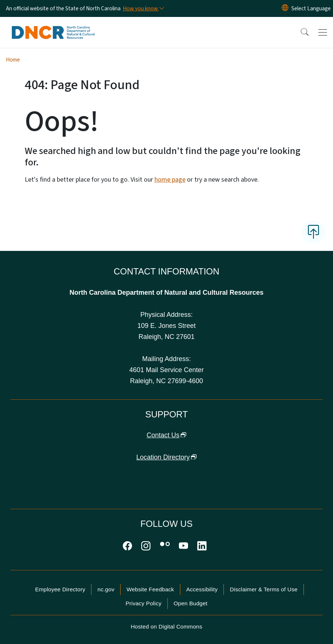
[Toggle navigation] (323, 32)
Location (166, 457)
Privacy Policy (143, 603)
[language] (311, 8)
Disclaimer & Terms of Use (264, 589)
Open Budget (191, 603)
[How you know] (143, 8)
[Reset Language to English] (285, 8)
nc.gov (106, 589)
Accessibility (202, 589)
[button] (300, 32)
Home (13, 60)
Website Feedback (150, 589)
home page (170, 180)
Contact (166, 435)
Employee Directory (60, 589)
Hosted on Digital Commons (166, 626)
